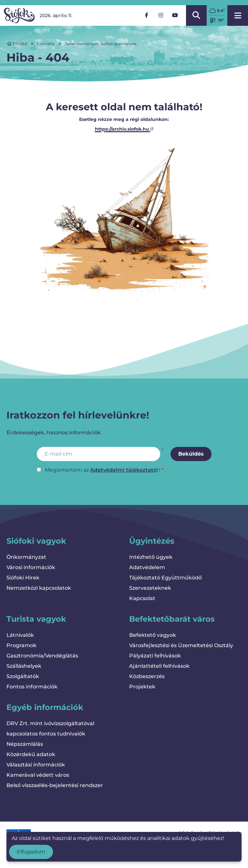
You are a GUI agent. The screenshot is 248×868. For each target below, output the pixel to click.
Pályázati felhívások (155, 656)
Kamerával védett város (38, 775)
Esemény (46, 44)
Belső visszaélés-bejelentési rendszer (55, 785)
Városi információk (31, 567)
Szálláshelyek (24, 666)
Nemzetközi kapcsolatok (39, 588)
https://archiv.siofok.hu (124, 129)
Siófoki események (119, 44)
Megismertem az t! (103, 470)
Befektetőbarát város (172, 619)
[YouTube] (175, 15)
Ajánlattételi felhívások (159, 666)
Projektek (142, 687)
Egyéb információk (45, 707)
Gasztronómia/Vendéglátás (42, 656)
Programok (21, 645)
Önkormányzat (26, 557)
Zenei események (82, 44)
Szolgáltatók (23, 676)
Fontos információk (32, 687)
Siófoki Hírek (23, 578)
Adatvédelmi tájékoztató (123, 470)
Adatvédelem (147, 567)
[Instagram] (161, 15)
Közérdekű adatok (31, 754)
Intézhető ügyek (151, 557)
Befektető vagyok (153, 635)
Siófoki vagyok (36, 541)
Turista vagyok (36, 619)
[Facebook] (147, 15)
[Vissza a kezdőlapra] (19, 15)
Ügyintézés (152, 541)
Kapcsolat (142, 598)
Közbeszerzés (147, 676)
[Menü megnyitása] (238, 15)
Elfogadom (31, 852)
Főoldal (17, 44)
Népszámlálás (25, 744)
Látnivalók (20, 635)
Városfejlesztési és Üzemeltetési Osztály (181, 645)
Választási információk (36, 765)
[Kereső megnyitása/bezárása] (196, 15)
